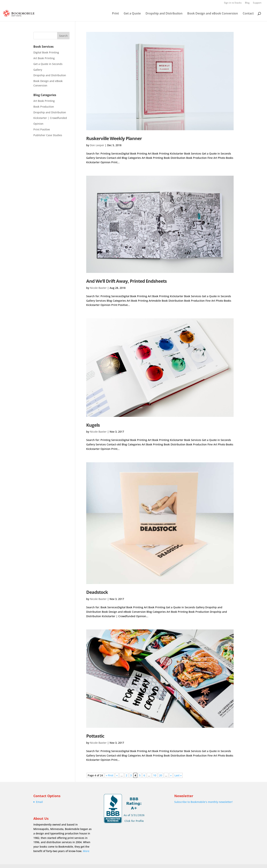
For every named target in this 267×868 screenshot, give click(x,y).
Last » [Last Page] (178, 775)
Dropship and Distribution (164, 14)
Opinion (38, 124)
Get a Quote (132, 14)
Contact (248, 14)
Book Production (44, 107)
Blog (247, 3)
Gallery (38, 70)
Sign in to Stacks (233, 3)
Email (39, 802)
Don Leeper (97, 145)
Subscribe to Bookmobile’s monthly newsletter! (203, 802)
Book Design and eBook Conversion (213, 14)
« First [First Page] (110, 775)
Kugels (93, 425)
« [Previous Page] (117, 775)
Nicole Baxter (98, 288)
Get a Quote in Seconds (48, 64)
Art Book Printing (44, 58)
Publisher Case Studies (48, 135)
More (86, 851)
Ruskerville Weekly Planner (114, 138)
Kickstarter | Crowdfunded (50, 118)
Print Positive (42, 129)
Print (115, 14)
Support (257, 3)
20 (161, 775)
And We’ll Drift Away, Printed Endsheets (126, 281)
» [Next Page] (171, 775)
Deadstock (97, 592)
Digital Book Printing (46, 52)
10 (155, 775)
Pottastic (95, 736)
